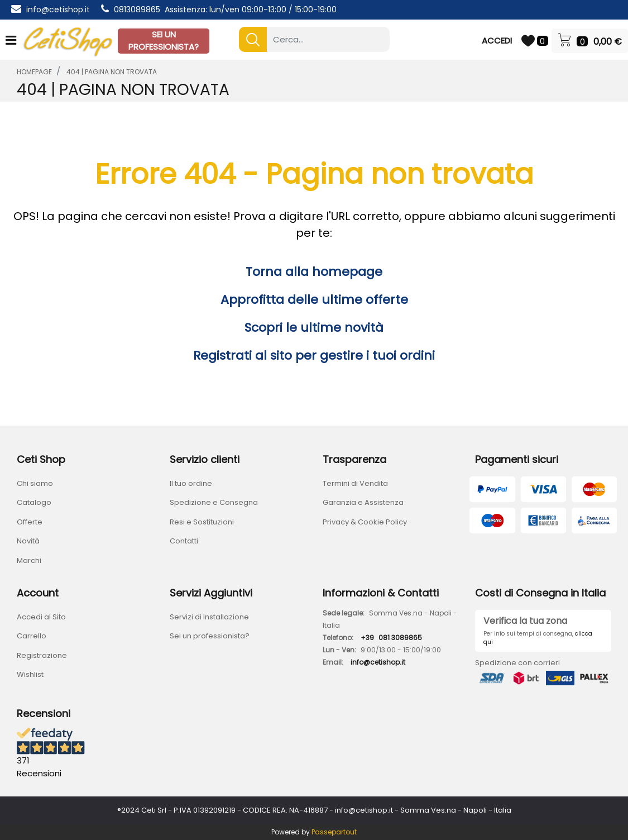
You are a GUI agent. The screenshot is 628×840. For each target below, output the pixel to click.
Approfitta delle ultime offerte (314, 300)
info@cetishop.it (58, 9)
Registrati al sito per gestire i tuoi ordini (314, 355)
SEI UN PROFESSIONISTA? (164, 41)
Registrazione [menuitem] (42, 655)
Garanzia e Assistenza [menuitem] (363, 502)
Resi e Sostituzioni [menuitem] (202, 522)
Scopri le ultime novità (314, 328)
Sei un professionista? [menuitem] (210, 636)
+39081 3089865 (391, 638)
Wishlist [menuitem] (30, 674)
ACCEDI (497, 40)
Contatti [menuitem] (184, 541)
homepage (34, 72)
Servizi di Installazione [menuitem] (209, 617)
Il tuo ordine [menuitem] (191, 483)
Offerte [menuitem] (30, 522)
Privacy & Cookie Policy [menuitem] (365, 522)
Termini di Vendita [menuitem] (355, 483)
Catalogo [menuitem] (34, 502)
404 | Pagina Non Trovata (112, 72)
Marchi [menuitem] (29, 560)
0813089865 (137, 9)
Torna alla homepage (314, 272)
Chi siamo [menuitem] (35, 483)
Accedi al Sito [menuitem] (41, 617)
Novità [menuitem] (28, 541)
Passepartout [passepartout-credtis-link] (334, 832)
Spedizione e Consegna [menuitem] (214, 502)
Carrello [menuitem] (32, 636)
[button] (253, 39)
